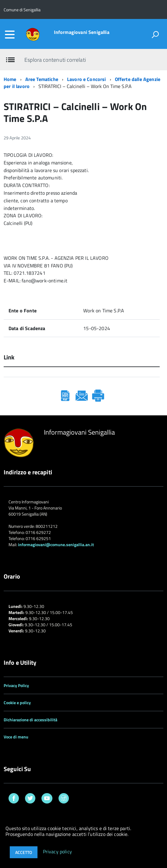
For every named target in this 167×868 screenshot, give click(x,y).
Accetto (24, 852)
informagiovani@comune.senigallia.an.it (56, 544)
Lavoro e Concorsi (87, 79)
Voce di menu (16, 737)
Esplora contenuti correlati (55, 60)
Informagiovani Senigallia (82, 32)
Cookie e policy (17, 702)
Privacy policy (57, 852)
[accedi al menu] (10, 35)
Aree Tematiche (42, 79)
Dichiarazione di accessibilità (30, 720)
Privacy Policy (16, 685)
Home (10, 79)
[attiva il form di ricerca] (155, 35)
